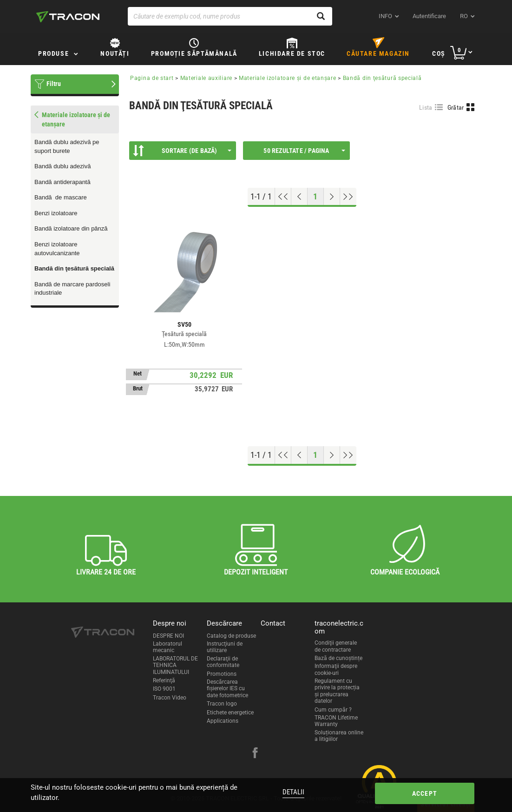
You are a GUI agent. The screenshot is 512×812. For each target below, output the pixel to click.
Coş (439, 53)
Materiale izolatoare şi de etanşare (288, 78)
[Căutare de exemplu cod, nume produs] (230, 16)
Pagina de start (152, 78)
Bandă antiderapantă (62, 182)
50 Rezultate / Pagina (304, 151)
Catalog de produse (231, 636)
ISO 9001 (164, 689)
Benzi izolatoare (56, 213)
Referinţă (164, 680)
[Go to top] (283, 197)
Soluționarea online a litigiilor (339, 736)
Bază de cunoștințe (338, 658)
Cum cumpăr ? (333, 710)
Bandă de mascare (61, 197)
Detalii (293, 792)
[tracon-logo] (68, 17)
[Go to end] (348, 197)
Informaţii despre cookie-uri (336, 669)
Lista (426, 107)
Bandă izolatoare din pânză (71, 228)
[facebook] (255, 754)
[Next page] (332, 197)
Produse (53, 53)
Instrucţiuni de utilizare (225, 647)
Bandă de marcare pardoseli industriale (72, 289)
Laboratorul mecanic (167, 647)
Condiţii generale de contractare (336, 646)
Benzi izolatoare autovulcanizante (57, 249)
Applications (223, 721)
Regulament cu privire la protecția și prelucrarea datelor (337, 691)
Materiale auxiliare (206, 78)
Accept (425, 793)
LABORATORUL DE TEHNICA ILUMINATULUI (175, 665)
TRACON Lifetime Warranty (336, 721)
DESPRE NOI (168, 636)
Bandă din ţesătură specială (74, 268)
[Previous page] (299, 197)
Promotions (222, 674)
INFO (385, 16)
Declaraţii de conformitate (223, 662)
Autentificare (429, 16)
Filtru (54, 84)
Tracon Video (170, 698)
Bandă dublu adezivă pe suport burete (67, 146)
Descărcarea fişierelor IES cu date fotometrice (227, 689)
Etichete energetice (230, 713)
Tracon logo (222, 704)
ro (464, 16)
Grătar (456, 107)
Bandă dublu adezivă (62, 166)
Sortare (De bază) (182, 151)
